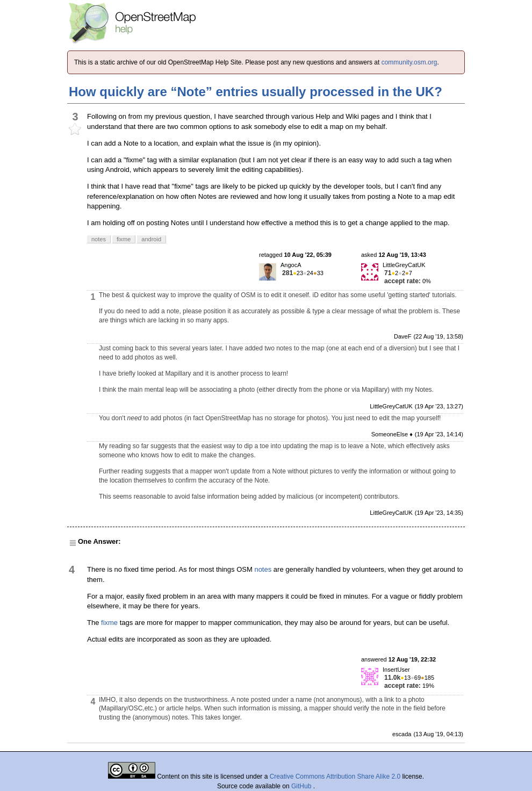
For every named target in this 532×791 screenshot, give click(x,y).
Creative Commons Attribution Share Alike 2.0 (335, 776)
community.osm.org (409, 62)
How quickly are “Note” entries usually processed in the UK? (256, 92)
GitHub (302, 786)
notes (263, 569)
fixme (109, 623)
